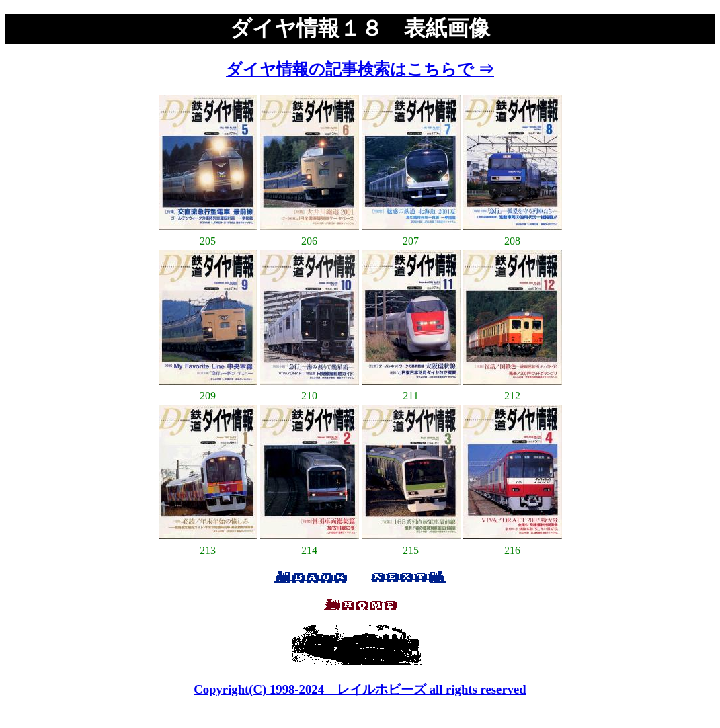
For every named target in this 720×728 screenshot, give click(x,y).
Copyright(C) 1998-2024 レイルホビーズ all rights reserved (360, 689)
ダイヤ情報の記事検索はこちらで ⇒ (360, 69)
